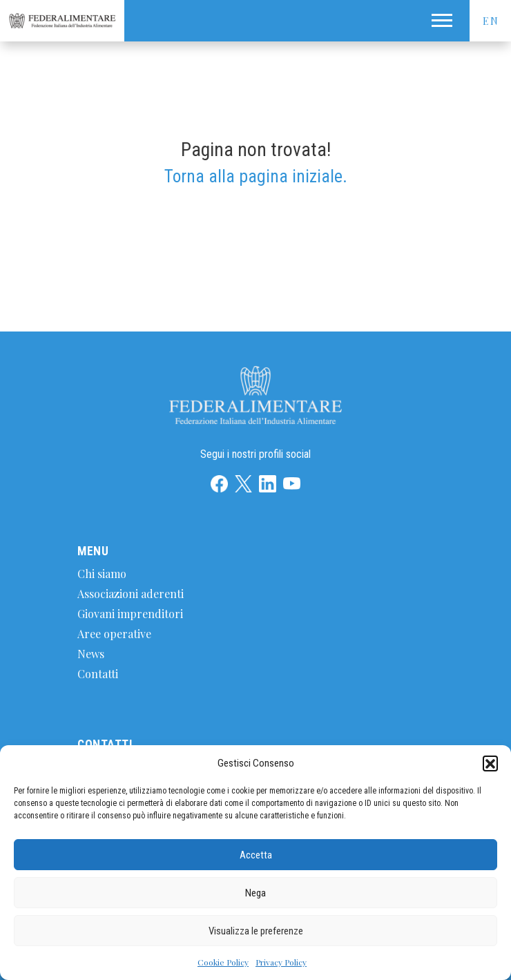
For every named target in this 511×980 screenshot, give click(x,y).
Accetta (256, 855)
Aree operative (114, 634)
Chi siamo (102, 574)
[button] (490, 763)
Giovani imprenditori (130, 614)
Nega (256, 893)
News (91, 654)
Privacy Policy (281, 962)
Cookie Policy (223, 962)
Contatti (98, 674)
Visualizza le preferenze (256, 931)
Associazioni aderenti (131, 594)
